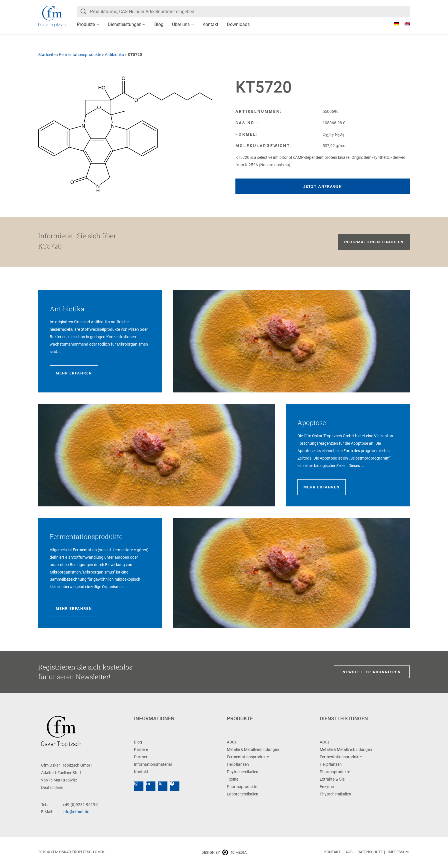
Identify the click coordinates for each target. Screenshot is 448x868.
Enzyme (327, 787)
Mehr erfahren (74, 373)
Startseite (47, 55)
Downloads (238, 24)
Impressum (398, 852)
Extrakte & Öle (332, 779)
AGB (349, 852)
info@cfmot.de (76, 812)
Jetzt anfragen (323, 186)
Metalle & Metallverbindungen (253, 749)
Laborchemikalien (243, 794)
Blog (159, 24)
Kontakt (210, 24)
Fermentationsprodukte (80, 55)
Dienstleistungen (125, 24)
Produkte (86, 24)
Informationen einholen (374, 242)
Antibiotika (114, 55)
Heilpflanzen (238, 764)
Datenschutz (370, 852)
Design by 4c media (224, 852)
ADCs (232, 742)
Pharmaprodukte (242, 787)
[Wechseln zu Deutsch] (393, 24)
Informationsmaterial (153, 764)
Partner (141, 757)
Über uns (181, 24)
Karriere (141, 749)
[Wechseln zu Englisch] (404, 24)
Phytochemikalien (243, 772)
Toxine (233, 779)
